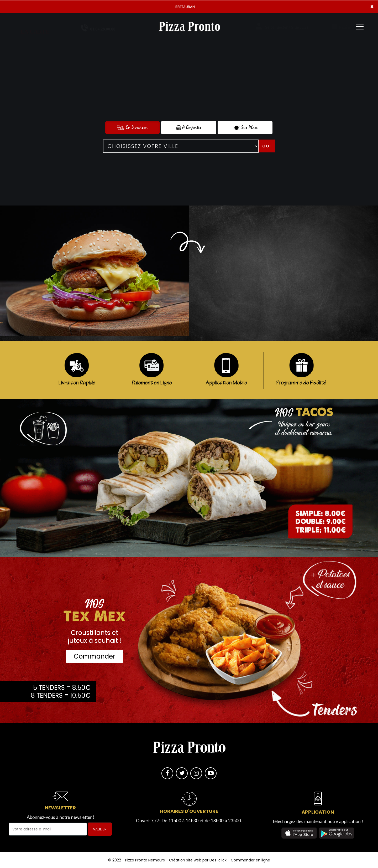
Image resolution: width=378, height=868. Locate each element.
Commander (94, 656)
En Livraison (132, 127)
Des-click (218, 860)
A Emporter (189, 127)
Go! (267, 146)
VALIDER (100, 829)
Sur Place (245, 127)
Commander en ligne (250, 860)
